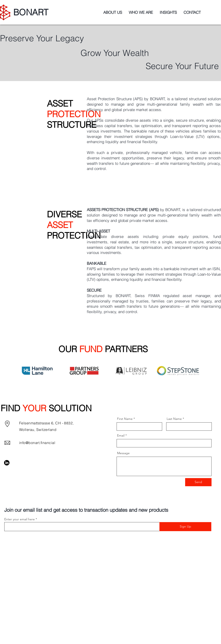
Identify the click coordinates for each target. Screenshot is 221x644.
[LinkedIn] (7, 463)
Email (121, 435)
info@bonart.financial (37, 443)
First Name (125, 419)
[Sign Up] (185, 527)
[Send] (198, 482)
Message (123, 453)
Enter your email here (20, 519)
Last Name (174, 419)
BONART (31, 12)
